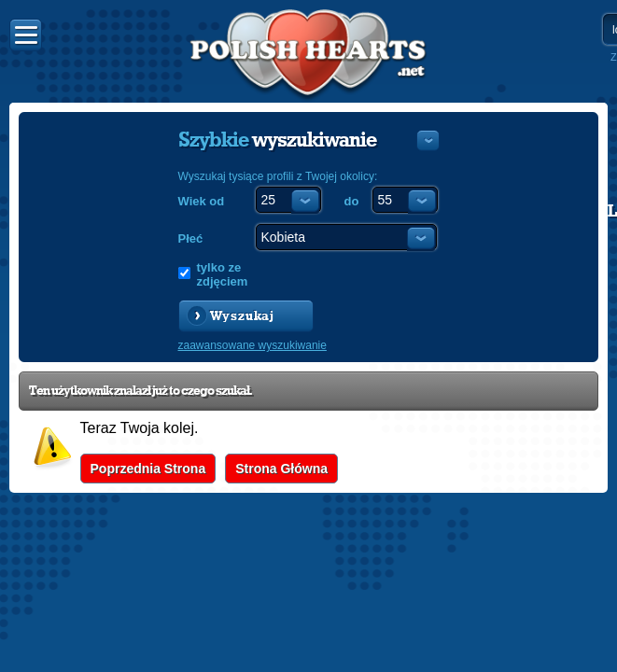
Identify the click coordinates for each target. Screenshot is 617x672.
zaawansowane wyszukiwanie (252, 345)
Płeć (191, 238)
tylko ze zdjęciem (223, 274)
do (352, 201)
